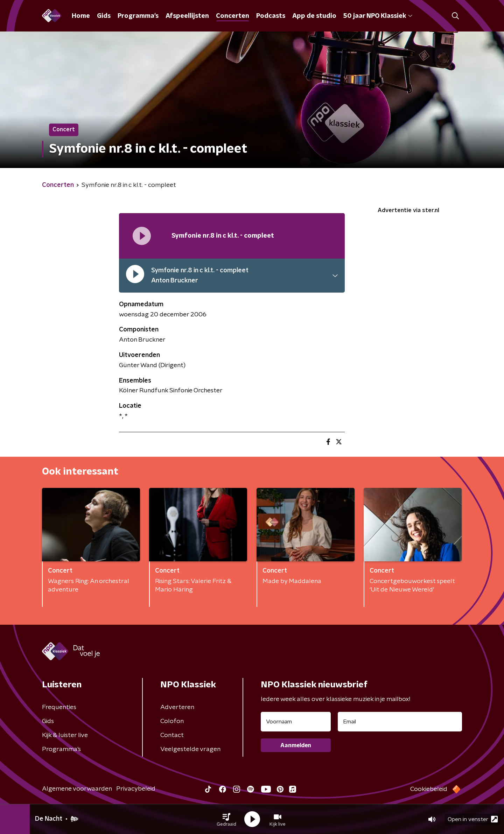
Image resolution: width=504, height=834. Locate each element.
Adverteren (177, 707)
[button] (226, 819)
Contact (172, 735)
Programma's (138, 16)
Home (81, 16)
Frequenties (59, 707)
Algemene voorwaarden (77, 789)
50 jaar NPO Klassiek (378, 16)
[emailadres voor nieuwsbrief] (400, 722)
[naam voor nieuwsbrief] (296, 722)
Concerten (233, 16)
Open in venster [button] (473, 819)
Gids (104, 16)
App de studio (314, 16)
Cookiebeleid (429, 789)
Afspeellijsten (187, 16)
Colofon (172, 721)
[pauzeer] (135, 276)
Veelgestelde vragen (190, 749)
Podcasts (271, 16)
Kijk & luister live (65, 735)
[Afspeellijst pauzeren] (142, 236)
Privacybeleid (136, 789)
